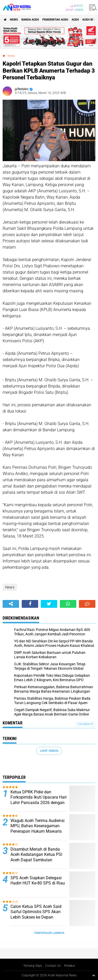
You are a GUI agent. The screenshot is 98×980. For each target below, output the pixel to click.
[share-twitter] (49, 604)
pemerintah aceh (55, 20)
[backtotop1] (94, 975)
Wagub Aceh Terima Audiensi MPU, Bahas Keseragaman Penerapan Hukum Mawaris (38, 826)
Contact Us (53, 966)
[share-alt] (11, 604)
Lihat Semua (49, 751)
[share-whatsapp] (68, 604)
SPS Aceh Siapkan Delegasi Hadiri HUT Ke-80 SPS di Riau (38, 881)
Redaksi (70, 966)
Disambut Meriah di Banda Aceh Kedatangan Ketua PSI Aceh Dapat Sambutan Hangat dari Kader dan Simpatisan (36, 860)
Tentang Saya (33, 966)
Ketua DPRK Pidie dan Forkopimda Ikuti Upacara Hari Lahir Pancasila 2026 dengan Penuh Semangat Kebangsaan (39, 800)
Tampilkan (85, 724)
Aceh (75, 20)
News (14, 20)
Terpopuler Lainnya (49, 933)
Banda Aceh (30, 20)
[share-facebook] (30, 604)
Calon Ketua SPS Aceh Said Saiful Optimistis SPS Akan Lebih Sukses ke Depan (36, 912)
